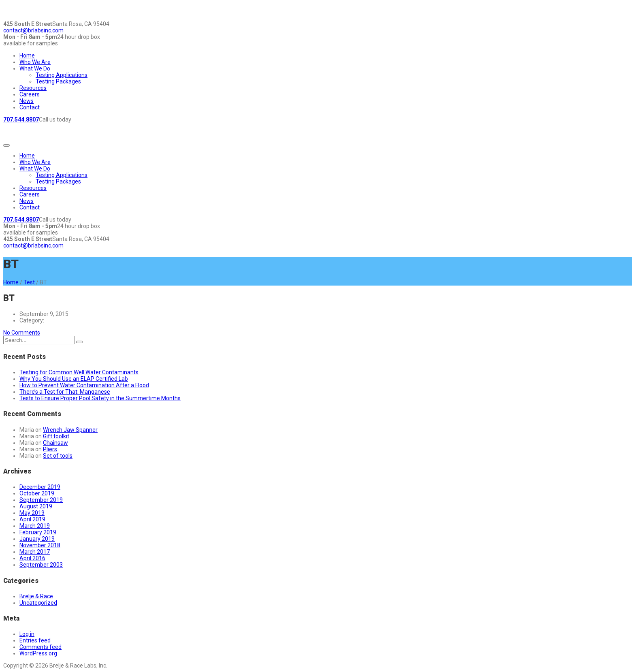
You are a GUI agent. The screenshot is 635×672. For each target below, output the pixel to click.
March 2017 (35, 552)
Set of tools (58, 456)
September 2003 (41, 565)
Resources (33, 88)
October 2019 (37, 493)
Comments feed (40, 647)
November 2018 (40, 545)
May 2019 (32, 513)
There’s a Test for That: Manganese (65, 392)
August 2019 (36, 506)
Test (29, 282)
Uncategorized (38, 603)
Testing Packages (58, 81)
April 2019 (32, 519)
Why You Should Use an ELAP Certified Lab (74, 379)
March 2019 (35, 526)
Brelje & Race (36, 596)
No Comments (22, 333)
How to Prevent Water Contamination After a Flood (84, 385)
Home (27, 55)
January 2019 (37, 539)
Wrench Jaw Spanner (70, 430)
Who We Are (35, 62)
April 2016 (32, 558)
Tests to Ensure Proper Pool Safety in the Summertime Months (100, 398)
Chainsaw (55, 443)
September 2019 (41, 500)
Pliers (50, 449)
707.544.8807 (21, 119)
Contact (30, 107)
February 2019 (38, 532)
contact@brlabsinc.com (33, 30)
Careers (30, 94)
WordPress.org (38, 653)
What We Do (35, 68)
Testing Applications (62, 75)
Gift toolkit (56, 436)
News (27, 101)
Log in (27, 634)
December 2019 (40, 487)
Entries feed (35, 640)
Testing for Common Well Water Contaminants (79, 372)
